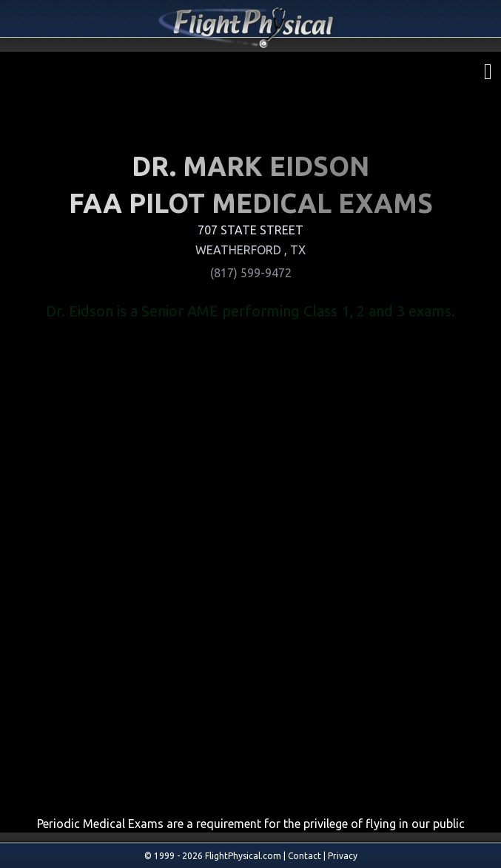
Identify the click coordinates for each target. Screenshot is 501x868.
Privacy (343, 856)
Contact (305, 856)
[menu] (488, 69)
